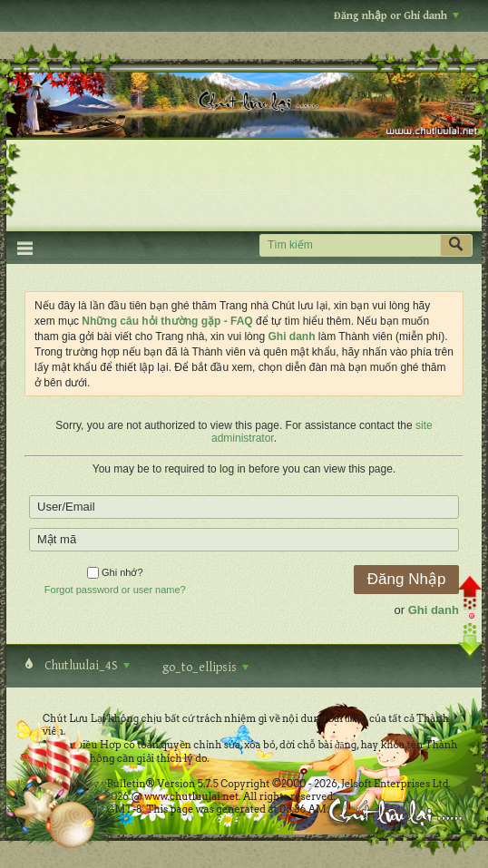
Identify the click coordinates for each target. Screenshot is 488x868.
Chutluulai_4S (86, 666)
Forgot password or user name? (115, 590)
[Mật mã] (244, 540)
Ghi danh (434, 610)
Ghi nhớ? (115, 572)
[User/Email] (244, 507)
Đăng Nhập (407, 579)
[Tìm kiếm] (350, 245)
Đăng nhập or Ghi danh (396, 16)
